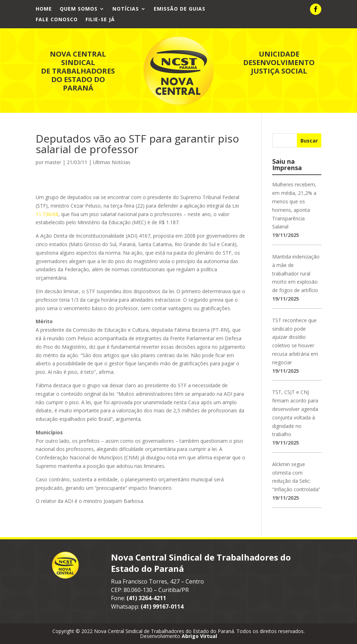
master (53, 162)
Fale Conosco (57, 20)
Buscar (309, 141)
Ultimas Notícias (112, 162)
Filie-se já (100, 20)
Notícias (126, 9)
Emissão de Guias (180, 9)
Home (44, 9)
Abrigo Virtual (199, 636)
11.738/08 (47, 214)
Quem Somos (79, 9)
